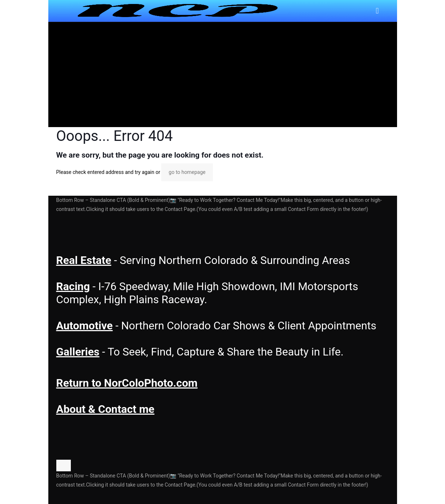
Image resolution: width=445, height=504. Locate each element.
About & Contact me (106, 409)
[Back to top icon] (64, 466)
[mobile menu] (377, 11)
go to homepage (187, 172)
